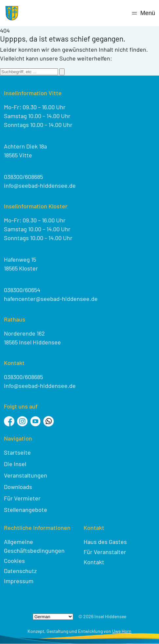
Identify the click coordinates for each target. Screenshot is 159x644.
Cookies (14, 561)
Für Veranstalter (105, 552)
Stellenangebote (26, 510)
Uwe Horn (122, 631)
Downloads (18, 487)
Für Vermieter (22, 498)
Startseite (17, 452)
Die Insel (15, 464)
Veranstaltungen (26, 475)
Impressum (19, 581)
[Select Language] (53, 617)
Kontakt (94, 562)
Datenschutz (20, 571)
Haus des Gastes (105, 542)
